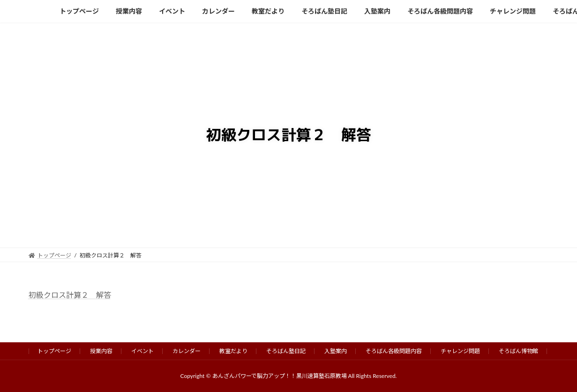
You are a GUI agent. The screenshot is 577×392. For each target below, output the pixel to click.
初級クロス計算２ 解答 (70, 295)
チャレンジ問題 (460, 351)
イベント (142, 351)
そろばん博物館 (518, 351)
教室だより (233, 351)
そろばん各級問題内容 (394, 351)
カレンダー (187, 351)
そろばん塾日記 (286, 351)
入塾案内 (336, 351)
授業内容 (101, 351)
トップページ (54, 351)
